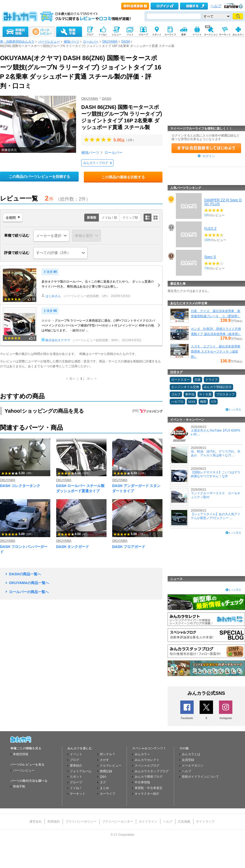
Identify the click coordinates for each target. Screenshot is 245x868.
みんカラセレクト (147, 760)
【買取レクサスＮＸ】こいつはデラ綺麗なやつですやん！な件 (216, 474)
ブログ (75, 760)
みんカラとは (191, 754)
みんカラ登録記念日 (218, 387)
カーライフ (108, 794)
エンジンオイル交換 (185, 387)
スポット (76, 777)
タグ (103, 782)
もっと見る (235, 409)
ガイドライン (148, 822)
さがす (104, 760)
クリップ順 (130, 218)
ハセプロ (177, 402)
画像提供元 (9, 150)
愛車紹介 (76, 766)
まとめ (104, 788)
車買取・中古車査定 (149, 788)
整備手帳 (19, 786)
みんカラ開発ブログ (149, 777)
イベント (76, 754)
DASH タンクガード (73, 547)
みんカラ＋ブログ (96, 163)
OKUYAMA (110, 42)
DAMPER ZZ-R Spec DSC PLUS (223, 202)
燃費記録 (106, 771)
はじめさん (51, 296)
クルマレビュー (111, 766)
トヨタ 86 (50, 272)
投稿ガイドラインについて (200, 777)
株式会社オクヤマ (56, 340)
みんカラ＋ (142, 754)
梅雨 (203, 402)
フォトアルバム (81, 771)
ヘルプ (216, 6)
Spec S (210, 257)
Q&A (103, 777)
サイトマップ (205, 822)
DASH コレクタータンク (20, 486)
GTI (214, 402)
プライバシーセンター (118, 822)
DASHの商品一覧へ (25, 574)
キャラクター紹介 (147, 794)
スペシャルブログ (147, 766)
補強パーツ (71, 42)
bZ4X (192, 402)
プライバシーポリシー (81, 822)
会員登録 (188, 760)
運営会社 (36, 822)
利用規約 (54, 822)
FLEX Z (210, 228)
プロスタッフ (225, 394)
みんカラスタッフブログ (152, 771)
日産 (198, 380)
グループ (76, 782)
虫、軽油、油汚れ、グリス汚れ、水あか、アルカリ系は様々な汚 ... (216, 453)
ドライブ (211, 380)
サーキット (78, 794)
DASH (126, 42)
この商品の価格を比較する (123, 177)
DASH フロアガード (129, 547)
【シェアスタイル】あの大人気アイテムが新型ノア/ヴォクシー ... (216, 516)
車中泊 (190, 394)
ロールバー (91, 42)
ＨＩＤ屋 (205, 394)
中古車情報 (142, 782)
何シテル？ (108, 754)
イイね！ (76, 788)
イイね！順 (109, 218)
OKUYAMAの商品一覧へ (29, 583)
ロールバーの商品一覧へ (29, 592)
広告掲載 (184, 822)
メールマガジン (193, 766)
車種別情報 (21, 754)
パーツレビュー (49, 42)
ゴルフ (176, 394)
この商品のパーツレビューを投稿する (39, 177)
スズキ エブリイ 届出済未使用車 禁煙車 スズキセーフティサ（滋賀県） (216, 352)
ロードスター (181, 380)
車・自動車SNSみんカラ (17, 42)
